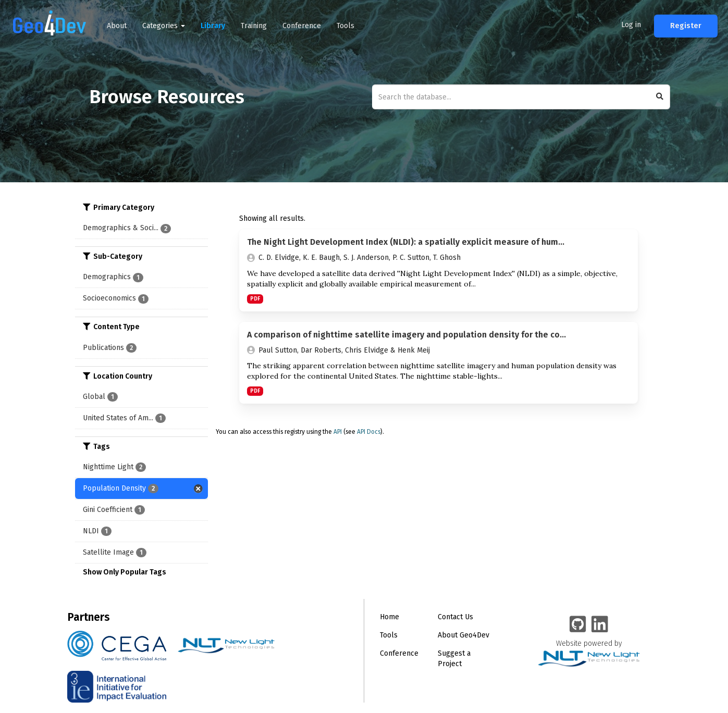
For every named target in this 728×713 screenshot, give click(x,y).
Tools (346, 26)
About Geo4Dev (464, 635)
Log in (631, 25)
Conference (302, 26)
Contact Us (455, 617)
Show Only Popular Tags (125, 572)
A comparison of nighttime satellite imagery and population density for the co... (406, 335)
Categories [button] (164, 26)
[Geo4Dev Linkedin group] (600, 625)
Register (686, 26)
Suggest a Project (454, 659)
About (117, 26)
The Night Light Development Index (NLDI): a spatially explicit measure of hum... (406, 242)
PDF (255, 299)
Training (254, 26)
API (338, 432)
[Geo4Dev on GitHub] (578, 625)
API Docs (369, 432)
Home (390, 617)
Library (213, 26)
